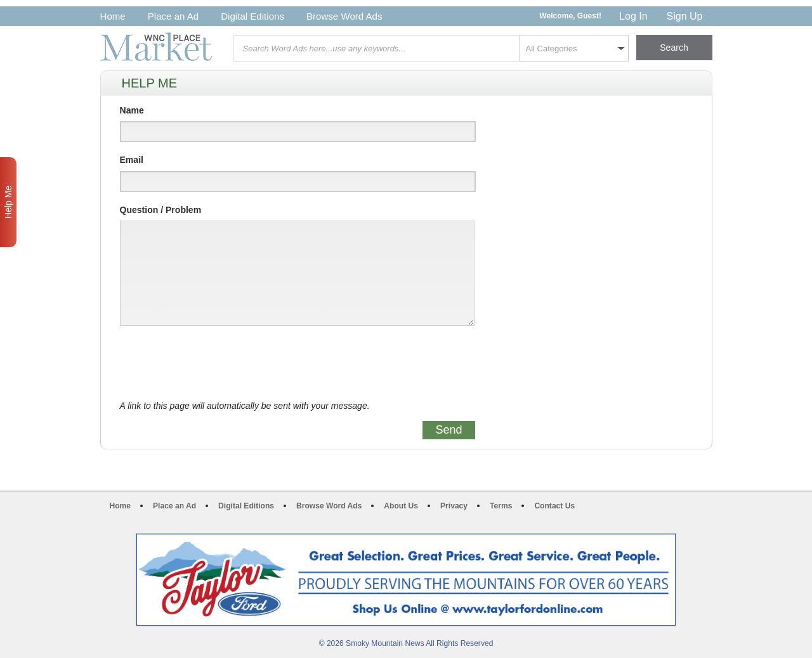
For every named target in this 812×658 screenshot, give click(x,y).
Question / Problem (161, 210)
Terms (501, 506)
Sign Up (685, 16)
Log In (633, 16)
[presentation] (216, 363)
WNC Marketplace (156, 47)
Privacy (454, 506)
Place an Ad (173, 16)
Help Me (8, 202)
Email (132, 160)
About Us (401, 506)
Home (113, 16)
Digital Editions (252, 16)
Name (132, 110)
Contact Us (554, 506)
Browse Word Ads (344, 16)
